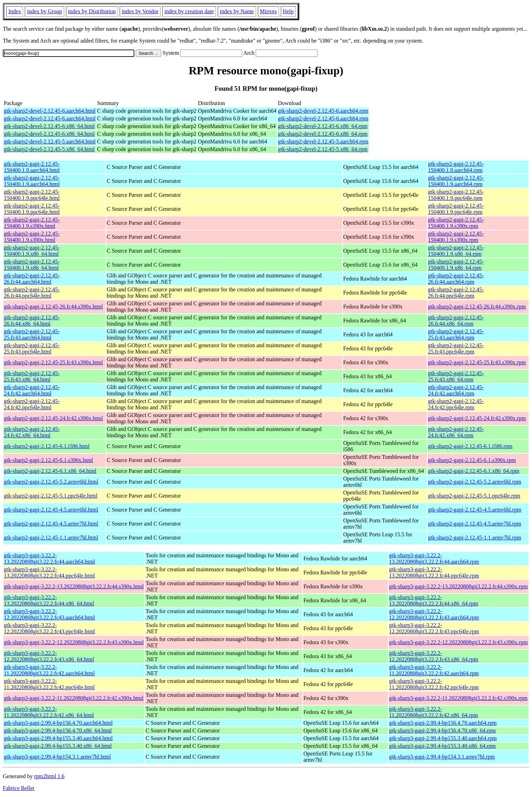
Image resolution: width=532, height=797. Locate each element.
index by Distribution (92, 11)
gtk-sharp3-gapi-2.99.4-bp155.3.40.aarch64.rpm (443, 738)
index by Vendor (140, 11)
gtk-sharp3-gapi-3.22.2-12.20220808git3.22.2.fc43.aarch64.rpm (434, 614)
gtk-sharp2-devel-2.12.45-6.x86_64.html (49, 126)
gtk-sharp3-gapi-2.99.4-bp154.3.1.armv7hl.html (57, 757)
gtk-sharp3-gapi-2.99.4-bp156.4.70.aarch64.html (58, 723)
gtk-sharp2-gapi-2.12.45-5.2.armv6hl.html (51, 482)
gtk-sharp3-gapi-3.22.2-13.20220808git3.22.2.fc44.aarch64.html (49, 558)
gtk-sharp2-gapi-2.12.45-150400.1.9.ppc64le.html (32, 195)
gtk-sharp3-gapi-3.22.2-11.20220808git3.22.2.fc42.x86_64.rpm (433, 712)
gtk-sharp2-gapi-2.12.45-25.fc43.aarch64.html (32, 334)
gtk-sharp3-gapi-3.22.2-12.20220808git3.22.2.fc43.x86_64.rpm (433, 656)
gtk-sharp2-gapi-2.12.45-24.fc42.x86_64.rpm (456, 432)
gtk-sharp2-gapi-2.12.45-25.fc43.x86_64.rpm (456, 376)
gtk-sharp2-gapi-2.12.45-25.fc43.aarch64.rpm (456, 334)
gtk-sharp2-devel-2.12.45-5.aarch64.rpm (323, 141)
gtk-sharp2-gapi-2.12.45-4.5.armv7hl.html (51, 524)
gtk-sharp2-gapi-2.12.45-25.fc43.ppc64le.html (32, 348)
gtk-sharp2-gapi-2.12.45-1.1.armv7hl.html (51, 538)
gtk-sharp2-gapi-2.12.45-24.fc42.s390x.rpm (477, 418)
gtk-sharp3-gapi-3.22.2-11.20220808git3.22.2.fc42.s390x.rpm (458, 698)
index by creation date (189, 11)
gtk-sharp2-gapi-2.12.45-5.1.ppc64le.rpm (474, 496)
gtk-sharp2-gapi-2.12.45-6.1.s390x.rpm (472, 460)
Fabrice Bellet (18, 788)
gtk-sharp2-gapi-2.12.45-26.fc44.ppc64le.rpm (456, 293)
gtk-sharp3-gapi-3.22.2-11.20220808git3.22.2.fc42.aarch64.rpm (434, 670)
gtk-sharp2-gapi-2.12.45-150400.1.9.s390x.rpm (456, 223)
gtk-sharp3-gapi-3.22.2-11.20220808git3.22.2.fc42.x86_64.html (49, 712)
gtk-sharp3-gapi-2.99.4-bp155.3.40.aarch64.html (58, 738)
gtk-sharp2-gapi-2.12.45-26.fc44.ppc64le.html (32, 293)
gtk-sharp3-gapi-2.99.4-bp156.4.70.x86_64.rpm (442, 731)
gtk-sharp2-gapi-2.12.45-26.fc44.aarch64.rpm (456, 279)
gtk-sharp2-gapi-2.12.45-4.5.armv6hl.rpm (475, 510)
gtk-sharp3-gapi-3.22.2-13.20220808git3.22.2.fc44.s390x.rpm (458, 586)
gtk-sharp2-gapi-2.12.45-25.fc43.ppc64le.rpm (456, 348)
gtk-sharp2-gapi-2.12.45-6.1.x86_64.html (50, 471)
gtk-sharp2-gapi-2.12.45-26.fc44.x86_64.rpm (456, 321)
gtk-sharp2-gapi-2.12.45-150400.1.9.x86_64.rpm (456, 251)
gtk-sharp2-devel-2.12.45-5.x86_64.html (49, 149)
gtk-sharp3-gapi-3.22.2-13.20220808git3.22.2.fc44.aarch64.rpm (434, 558)
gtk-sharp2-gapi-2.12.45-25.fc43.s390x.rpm (477, 362)
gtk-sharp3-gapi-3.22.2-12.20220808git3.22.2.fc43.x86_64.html (49, 656)
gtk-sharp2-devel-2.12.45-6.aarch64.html (50, 111)
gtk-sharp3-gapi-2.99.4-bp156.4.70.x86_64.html (58, 731)
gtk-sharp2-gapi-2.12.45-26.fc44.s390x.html (53, 307)
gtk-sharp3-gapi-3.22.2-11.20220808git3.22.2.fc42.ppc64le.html (49, 684)
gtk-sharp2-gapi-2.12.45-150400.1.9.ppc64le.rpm (456, 195)
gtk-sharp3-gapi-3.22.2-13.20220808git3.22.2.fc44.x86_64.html (49, 600)
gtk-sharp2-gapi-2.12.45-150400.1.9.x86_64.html (32, 251)
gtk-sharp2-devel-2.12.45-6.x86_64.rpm (323, 126)
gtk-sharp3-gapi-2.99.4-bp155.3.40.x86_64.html (58, 746)
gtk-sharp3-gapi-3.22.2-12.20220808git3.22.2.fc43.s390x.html (74, 642)
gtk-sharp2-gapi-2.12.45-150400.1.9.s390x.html (32, 223)
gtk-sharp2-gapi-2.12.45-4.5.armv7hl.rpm (475, 524)
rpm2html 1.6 (49, 776)
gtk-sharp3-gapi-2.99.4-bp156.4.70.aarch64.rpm (443, 723)
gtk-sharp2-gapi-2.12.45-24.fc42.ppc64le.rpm (456, 404)
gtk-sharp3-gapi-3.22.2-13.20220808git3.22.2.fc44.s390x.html (74, 586)
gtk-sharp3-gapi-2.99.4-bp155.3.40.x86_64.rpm (442, 746)
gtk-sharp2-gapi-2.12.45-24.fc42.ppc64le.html (32, 404)
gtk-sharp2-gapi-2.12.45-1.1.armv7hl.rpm (475, 538)
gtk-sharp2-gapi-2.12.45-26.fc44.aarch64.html (32, 279)
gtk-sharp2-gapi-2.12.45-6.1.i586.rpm (470, 446)
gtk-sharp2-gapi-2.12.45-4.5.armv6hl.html (51, 510)
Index (15, 11)
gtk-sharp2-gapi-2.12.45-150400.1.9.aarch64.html (32, 167)
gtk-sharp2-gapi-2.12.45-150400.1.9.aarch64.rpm (456, 167)
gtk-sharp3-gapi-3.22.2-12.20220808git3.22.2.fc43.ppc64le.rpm (434, 628)
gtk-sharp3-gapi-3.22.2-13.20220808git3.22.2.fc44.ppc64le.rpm (434, 572)
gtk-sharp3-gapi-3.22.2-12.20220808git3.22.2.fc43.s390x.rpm (458, 642)
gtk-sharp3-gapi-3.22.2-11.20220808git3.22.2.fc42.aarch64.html (49, 670)
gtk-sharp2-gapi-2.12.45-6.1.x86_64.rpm (474, 471)
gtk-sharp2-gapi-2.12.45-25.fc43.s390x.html (53, 362)
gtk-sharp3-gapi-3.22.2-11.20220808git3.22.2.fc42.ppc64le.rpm (434, 684)
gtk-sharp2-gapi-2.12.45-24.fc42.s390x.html (53, 418)
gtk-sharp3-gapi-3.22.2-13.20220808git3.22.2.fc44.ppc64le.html (49, 572)
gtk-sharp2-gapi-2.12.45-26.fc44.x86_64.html (32, 321)
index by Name (237, 11)
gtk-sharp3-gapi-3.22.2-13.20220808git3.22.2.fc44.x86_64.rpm (433, 600)
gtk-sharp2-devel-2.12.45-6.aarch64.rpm (323, 111)
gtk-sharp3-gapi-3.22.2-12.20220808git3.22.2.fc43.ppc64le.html (49, 628)
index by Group (44, 11)
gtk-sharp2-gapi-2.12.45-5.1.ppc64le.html (51, 496)
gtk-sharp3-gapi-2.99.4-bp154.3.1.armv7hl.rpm (442, 757)
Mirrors (268, 11)
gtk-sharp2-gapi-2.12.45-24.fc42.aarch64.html (32, 390)
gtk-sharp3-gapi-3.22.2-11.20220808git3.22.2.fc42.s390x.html (74, 698)
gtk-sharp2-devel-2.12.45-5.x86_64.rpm (323, 149)
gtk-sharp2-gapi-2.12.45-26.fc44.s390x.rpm (477, 307)
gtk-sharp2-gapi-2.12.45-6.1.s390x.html (48, 460)
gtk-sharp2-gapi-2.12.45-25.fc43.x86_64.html (32, 376)
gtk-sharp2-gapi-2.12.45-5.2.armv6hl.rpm (475, 482)
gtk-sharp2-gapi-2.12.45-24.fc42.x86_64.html (32, 432)
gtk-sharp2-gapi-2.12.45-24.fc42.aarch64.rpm (456, 390)
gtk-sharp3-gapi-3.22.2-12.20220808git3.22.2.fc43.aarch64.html (49, 614)
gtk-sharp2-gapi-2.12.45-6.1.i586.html (47, 446)
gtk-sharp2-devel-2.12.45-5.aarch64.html (50, 141)
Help (288, 11)
